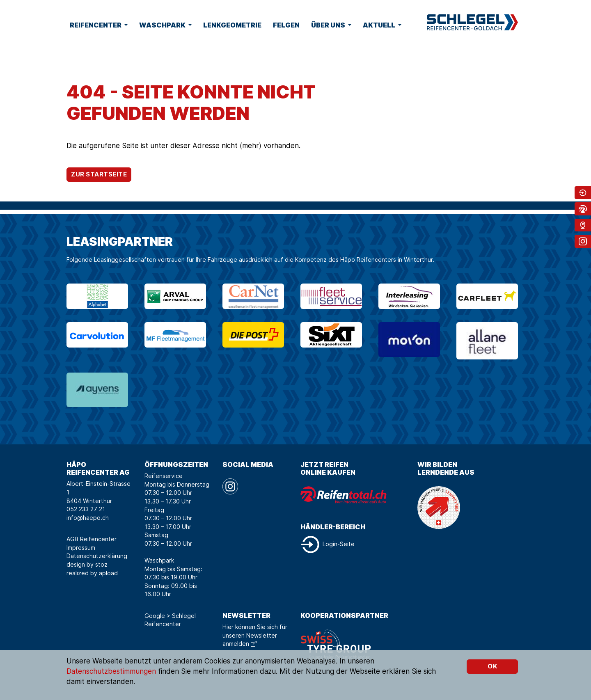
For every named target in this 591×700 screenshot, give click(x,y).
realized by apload (92, 573)
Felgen (286, 25)
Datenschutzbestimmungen (111, 671)
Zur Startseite (99, 174)
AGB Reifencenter (92, 539)
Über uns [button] (329, 25)
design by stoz (87, 564)
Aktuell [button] (380, 25)
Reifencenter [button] (96, 25)
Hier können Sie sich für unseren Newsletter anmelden (255, 635)
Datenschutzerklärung (97, 556)
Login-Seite (328, 544)
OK (492, 666)
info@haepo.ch (88, 518)
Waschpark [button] (163, 25)
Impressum (81, 548)
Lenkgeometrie (232, 25)
